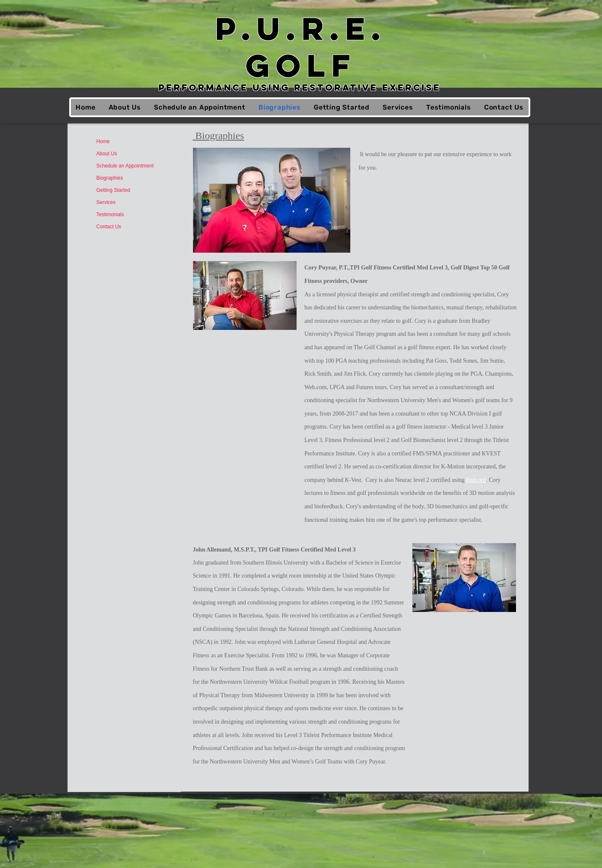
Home (103, 141)
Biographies (110, 178)
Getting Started (113, 190)
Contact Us (109, 227)
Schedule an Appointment (125, 166)
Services (106, 202)
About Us (107, 154)
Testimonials (110, 214)
